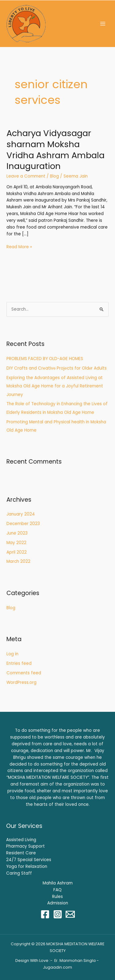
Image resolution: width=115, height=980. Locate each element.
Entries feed (19, 663)
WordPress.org (21, 682)
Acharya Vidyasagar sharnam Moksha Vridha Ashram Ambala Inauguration (56, 150)
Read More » (19, 247)
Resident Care (21, 853)
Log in (12, 654)
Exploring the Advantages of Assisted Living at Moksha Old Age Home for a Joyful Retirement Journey (55, 386)
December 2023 (23, 524)
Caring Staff (19, 873)
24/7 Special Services (29, 860)
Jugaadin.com (57, 967)
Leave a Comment (26, 176)
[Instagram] (58, 914)
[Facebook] (45, 914)
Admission (58, 903)
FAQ (57, 890)
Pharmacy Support (25, 846)
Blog (54, 176)
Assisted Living (21, 840)
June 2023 (17, 533)
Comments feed (24, 673)
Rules (57, 897)
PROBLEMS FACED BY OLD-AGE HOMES (45, 359)
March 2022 (18, 561)
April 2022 (17, 552)
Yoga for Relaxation (27, 866)
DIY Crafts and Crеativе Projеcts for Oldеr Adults (57, 368)
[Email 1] (70, 914)
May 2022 (16, 543)
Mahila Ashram (58, 883)
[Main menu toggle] (103, 24)
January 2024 (21, 514)
